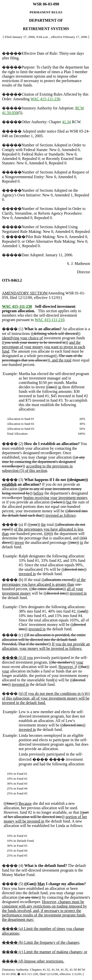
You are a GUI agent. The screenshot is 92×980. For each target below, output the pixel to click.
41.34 (66, 122)
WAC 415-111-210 (49, 320)
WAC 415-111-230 (45, 99)
